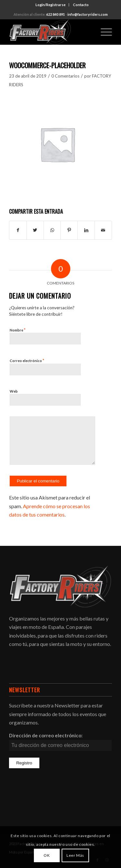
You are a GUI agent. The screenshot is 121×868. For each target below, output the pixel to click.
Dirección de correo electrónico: (46, 735)
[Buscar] (88, 32)
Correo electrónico (27, 360)
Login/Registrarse (50, 5)
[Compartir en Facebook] (18, 230)
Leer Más (75, 855)
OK (47, 855)
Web (14, 391)
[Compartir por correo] (103, 230)
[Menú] (103, 32)
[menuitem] (51, 5)
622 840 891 (55, 14)
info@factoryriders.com (88, 14)
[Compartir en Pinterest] (69, 230)
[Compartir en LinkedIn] (86, 230)
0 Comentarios (65, 76)
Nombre (18, 330)
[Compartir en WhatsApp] (52, 230)
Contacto (81, 5)
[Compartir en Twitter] (35, 230)
